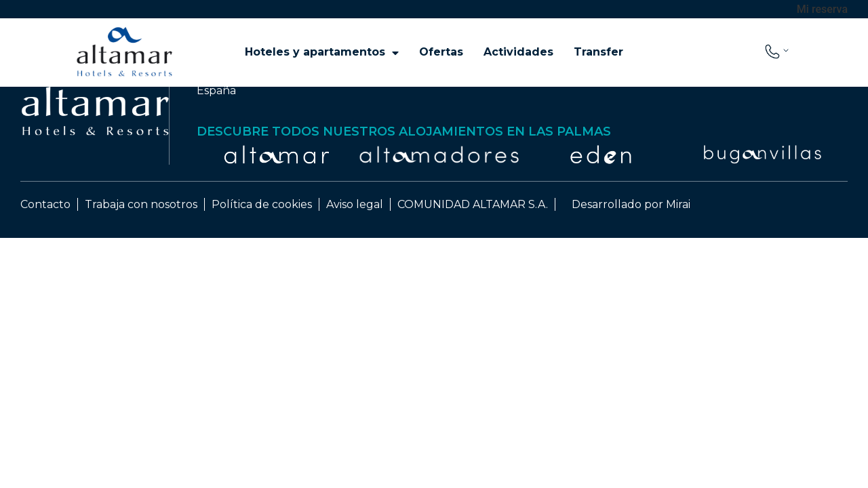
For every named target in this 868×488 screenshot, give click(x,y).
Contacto (45, 204)
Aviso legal (355, 204)
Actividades (518, 52)
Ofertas (441, 52)
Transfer (598, 52)
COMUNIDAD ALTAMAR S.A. (473, 204)
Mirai (678, 204)
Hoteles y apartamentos (322, 52)
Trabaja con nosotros (141, 204)
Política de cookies (262, 204)
